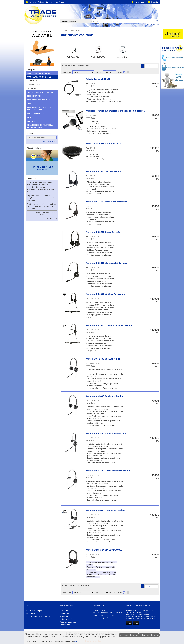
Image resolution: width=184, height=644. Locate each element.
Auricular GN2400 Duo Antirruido (103, 359)
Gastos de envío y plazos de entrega (40, 616)
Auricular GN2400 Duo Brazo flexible (105, 396)
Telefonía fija (33, 81)
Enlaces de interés (66, 611)
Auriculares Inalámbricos (41, 73)
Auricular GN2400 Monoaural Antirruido (107, 433)
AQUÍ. (77, 641)
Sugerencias (64, 613)
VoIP (29, 104)
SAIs (29, 117)
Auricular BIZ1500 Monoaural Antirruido (107, 202)
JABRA (93, 86)
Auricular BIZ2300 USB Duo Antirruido (105, 294)
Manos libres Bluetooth (40, 92)
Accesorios (32, 88)
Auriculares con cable (77, 35)
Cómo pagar (31, 613)
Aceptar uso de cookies (129, 635)
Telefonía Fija (34, 96)
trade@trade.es (42, 169)
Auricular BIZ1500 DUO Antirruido (103, 171)
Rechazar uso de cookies (149, 635)
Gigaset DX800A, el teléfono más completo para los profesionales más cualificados (41, 198)
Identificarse (139, 2)
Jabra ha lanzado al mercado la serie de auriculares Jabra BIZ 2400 (42, 214)
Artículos (33, 2)
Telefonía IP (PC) (34, 85)
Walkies (31, 121)
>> (156, 66)
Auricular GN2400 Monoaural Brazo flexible (108, 471)
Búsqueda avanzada (153, 24)
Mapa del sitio (65, 625)
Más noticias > (52, 219)
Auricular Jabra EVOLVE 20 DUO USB (104, 550)
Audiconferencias (36, 114)
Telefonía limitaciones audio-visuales (39, 109)
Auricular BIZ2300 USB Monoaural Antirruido (109, 325)
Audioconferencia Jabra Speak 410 (103, 143)
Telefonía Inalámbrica (39, 100)
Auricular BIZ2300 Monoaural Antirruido (107, 263)
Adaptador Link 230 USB (98, 79)
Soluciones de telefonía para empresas (40, 126)
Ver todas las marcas (49, 142)
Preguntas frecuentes (68, 622)
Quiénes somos (52, 2)
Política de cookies (66, 619)
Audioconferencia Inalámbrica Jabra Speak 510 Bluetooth (115, 111)
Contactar (154, 2)
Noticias (41, 2)
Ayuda (62, 2)
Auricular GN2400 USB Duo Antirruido (105, 510)
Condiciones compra (34, 611)
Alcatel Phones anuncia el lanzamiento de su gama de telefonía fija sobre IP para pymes (42, 206)
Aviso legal (64, 616)
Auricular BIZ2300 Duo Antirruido (103, 232)
